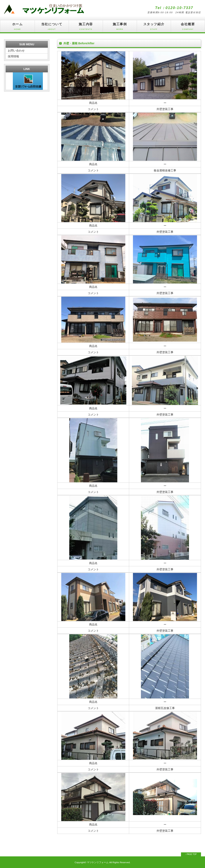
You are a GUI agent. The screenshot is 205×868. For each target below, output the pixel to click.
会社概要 (188, 27)
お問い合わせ (16, 51)
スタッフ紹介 (154, 27)
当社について (52, 27)
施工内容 (86, 27)
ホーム (17, 27)
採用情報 (13, 56)
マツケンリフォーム (98, 862)
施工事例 (120, 27)
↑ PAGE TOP (191, 854)
